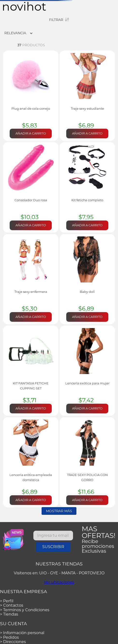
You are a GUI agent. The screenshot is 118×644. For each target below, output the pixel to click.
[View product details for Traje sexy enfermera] (31, 279)
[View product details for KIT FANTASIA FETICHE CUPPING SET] (31, 371)
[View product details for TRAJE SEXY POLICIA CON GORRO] (87, 462)
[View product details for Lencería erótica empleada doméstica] (31, 462)
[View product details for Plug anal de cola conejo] (31, 96)
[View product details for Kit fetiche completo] (87, 187)
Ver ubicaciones (59, 582)
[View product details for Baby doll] (87, 279)
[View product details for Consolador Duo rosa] (31, 187)
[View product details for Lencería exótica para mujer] (87, 371)
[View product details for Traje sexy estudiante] (87, 96)
